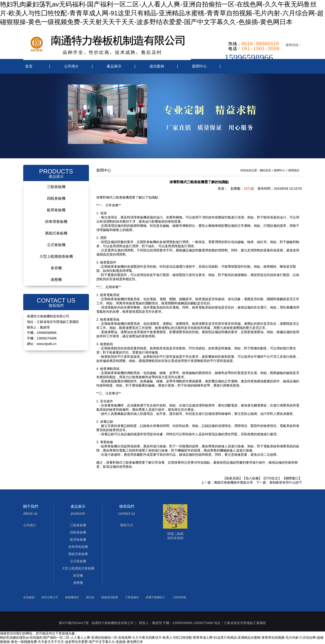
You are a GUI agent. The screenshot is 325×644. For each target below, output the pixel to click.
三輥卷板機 (56, 187)
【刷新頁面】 (233, 478)
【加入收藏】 (252, 478)
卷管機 (56, 268)
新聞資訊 (294, 170)
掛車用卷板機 (56, 222)
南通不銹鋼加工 (156, 597)
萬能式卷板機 (56, 233)
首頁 (29, 66)
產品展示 (114, 66)
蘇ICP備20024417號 (74, 623)
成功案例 (157, 66)
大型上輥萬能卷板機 (56, 256)
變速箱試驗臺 (110, 597)
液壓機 (56, 280)
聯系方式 (127, 525)
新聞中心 (199, 66)
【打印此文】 (272, 478)
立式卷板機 (56, 245)
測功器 (90, 597)
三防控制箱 (179, 597)
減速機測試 (72, 597)
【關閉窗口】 (292, 478)
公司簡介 (71, 66)
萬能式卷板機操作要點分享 (234, 482)
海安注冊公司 (50, 597)
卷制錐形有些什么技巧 (286, 482)
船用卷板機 (56, 210)
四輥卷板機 (56, 198)
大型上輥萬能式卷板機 (78, 568)
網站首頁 (265, 170)
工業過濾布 (132, 597)
